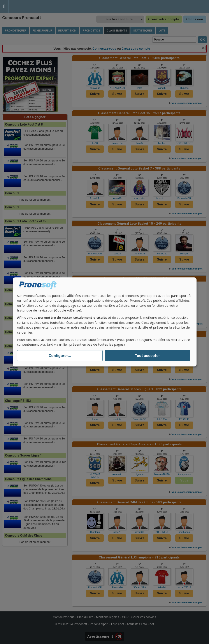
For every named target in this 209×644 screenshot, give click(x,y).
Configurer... (60, 356)
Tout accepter (147, 356)
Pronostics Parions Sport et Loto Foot (28, 6)
